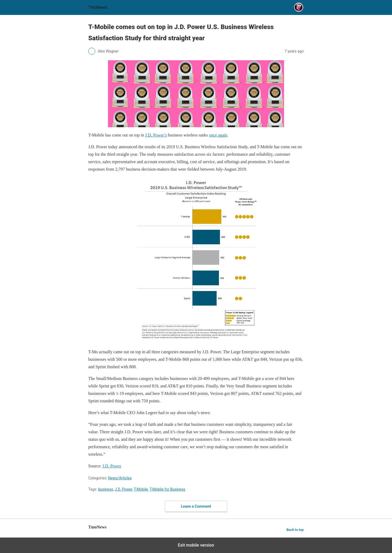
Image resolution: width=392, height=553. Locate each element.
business (106, 489)
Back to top (295, 530)
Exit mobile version (196, 545)
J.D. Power (123, 489)
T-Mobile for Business (167, 489)
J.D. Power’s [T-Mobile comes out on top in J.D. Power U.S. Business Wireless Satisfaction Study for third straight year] (156, 135)
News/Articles (120, 478)
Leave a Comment (196, 506)
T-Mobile (141, 489)
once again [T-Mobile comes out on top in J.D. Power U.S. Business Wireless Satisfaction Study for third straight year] (218, 135)
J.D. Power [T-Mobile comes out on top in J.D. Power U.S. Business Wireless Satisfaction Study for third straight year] (112, 466)
